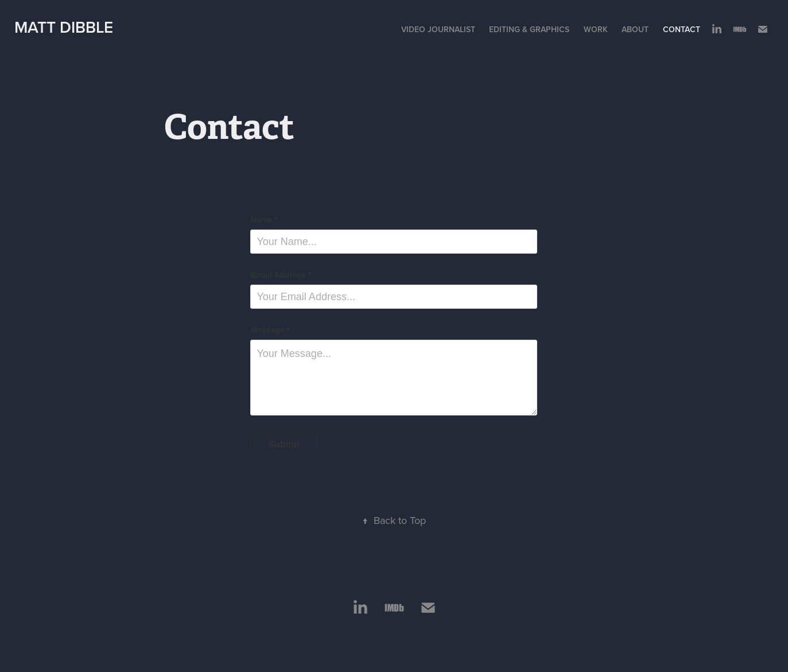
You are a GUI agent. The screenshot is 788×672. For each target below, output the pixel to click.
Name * (264, 220)
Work (596, 29)
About (635, 29)
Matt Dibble (64, 27)
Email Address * (281, 275)
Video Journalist (438, 29)
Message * (270, 330)
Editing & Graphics (529, 29)
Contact (682, 29)
